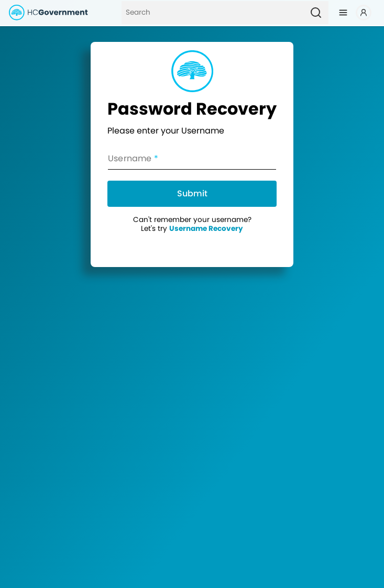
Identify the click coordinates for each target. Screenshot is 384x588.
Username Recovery (206, 229)
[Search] (212, 13)
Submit (192, 193)
